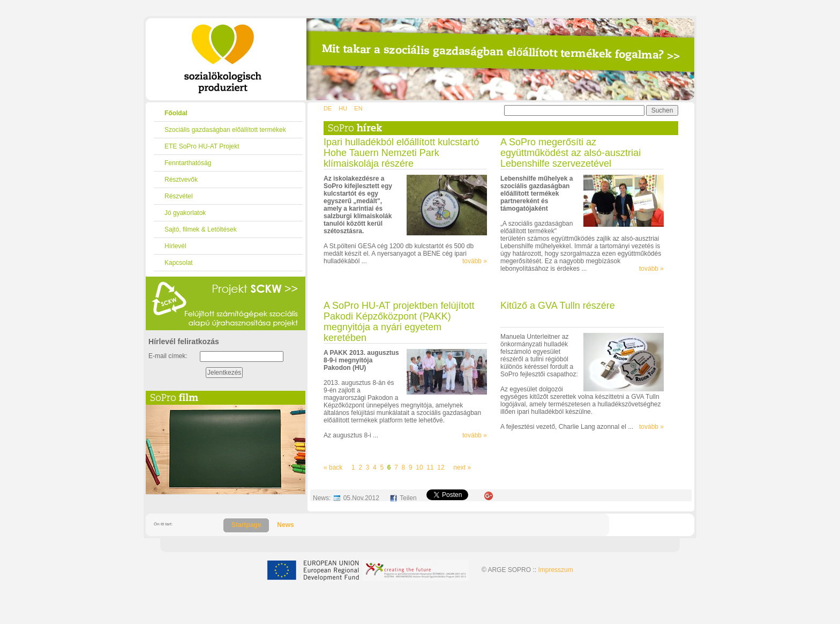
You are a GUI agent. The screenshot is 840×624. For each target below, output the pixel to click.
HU (343, 108)
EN (358, 108)
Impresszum (555, 570)
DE (328, 108)
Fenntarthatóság (188, 163)
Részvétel (179, 196)
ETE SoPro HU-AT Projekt (202, 146)
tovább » (475, 261)
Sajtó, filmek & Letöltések (201, 229)
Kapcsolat (179, 263)
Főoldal (176, 113)
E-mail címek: (168, 356)
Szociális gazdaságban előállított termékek (225, 130)
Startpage (246, 525)
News (285, 525)
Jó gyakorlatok (185, 213)
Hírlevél (175, 246)
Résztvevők (181, 180)
